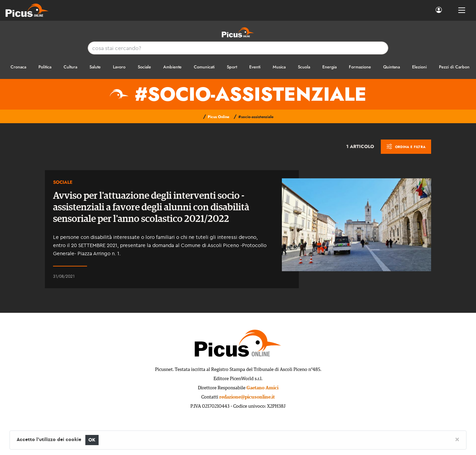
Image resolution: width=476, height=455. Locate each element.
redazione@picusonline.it (247, 397)
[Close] (457, 439)
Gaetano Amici (262, 388)
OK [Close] (92, 440)
